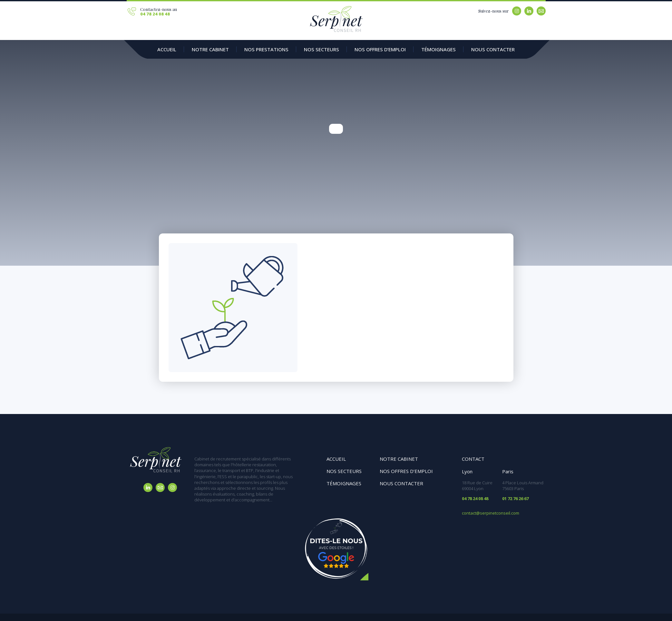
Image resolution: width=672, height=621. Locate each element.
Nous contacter (493, 49)
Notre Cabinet (210, 49)
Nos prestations (266, 49)
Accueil (167, 49)
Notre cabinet (399, 459)
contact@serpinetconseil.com (491, 513)
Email (541, 11)
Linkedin (529, 11)
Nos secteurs (321, 49)
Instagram (517, 11)
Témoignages (438, 49)
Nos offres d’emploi (380, 49)
